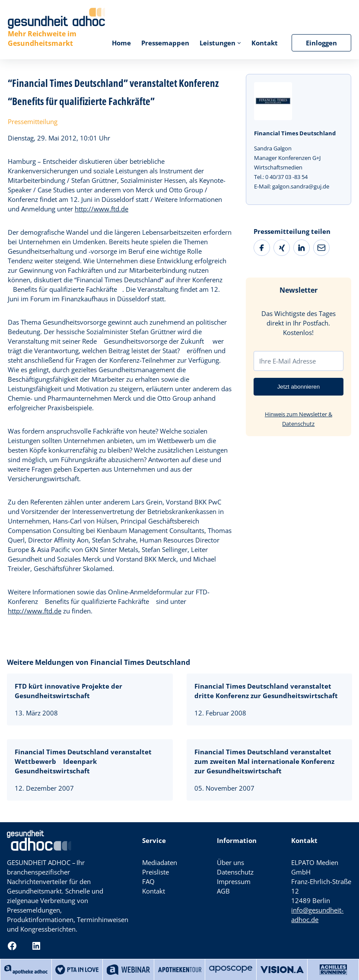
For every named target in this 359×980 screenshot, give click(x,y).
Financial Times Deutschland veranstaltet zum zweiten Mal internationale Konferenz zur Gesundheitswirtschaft (264, 761)
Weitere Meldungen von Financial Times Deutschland (98, 662)
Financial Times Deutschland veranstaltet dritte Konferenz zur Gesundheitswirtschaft (266, 691)
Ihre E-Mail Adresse (288, 361)
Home (121, 43)
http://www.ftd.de (102, 209)
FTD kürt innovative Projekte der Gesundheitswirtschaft (68, 691)
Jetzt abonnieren (299, 387)
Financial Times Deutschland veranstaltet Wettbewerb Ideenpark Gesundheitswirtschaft (83, 761)
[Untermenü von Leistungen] (239, 43)
